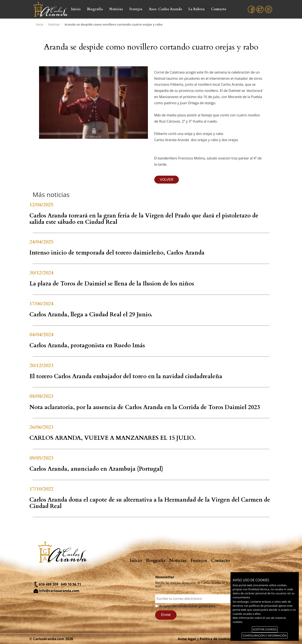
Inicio (76, 9)
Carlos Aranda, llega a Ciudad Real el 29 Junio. (91, 315)
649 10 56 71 (71, 584)
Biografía (95, 9)
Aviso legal (187, 639)
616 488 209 (49, 584)
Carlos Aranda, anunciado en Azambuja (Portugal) (96, 469)
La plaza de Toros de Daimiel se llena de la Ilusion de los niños (112, 284)
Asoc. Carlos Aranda (165, 9)
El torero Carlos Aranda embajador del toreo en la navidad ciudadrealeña (126, 376)
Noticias (116, 9)
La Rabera (197, 9)
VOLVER (167, 180)
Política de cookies (216, 639)
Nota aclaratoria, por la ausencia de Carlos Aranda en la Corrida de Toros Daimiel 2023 (145, 407)
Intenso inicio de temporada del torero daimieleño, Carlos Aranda (117, 253)
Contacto (219, 9)
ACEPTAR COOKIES (265, 629)
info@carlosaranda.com (59, 591)
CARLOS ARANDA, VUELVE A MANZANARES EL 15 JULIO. (113, 438)
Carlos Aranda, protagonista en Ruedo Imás (87, 345)
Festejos (136, 9)
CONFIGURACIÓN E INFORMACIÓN (265, 635)
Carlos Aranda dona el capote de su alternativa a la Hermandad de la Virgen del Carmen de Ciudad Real (150, 503)
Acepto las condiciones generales (187, 606)
